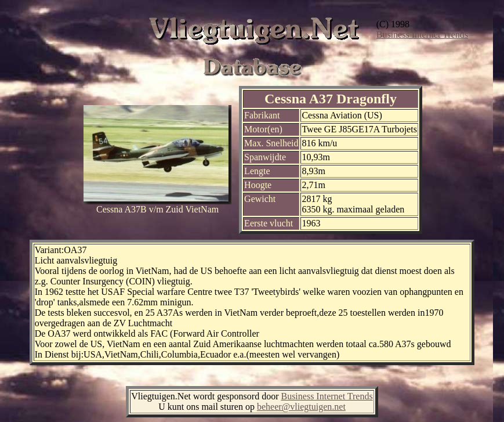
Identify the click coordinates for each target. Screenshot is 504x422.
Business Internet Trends (422, 35)
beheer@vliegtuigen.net (301, 407)
